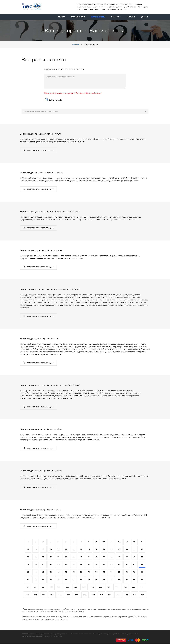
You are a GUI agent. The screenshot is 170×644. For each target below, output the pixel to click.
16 (142, 542)
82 (36, 580)
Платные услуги (78, 17)
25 (89, 550)
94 (127, 580)
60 (112, 565)
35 (43, 557)
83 (43, 580)
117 (68, 595)
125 (135, 595)
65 (28, 572)
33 (28, 557)
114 (44, 595)
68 (51, 572)
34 (36, 557)
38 (66, 557)
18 (36, 550)
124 (126, 595)
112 (27, 595)
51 (43, 565)
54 (66, 565)
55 (74, 565)
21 (58, 550)
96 (142, 580)
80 (142, 572)
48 (142, 557)
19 (43, 550)
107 (109, 587)
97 (28, 587)
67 (43, 572)
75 (104, 572)
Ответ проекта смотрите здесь (38, 150)
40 (81, 557)
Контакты (131, 17)
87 (74, 580)
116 (60, 595)
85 (58, 580)
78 (127, 572)
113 (35, 595)
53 (58, 565)
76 (112, 572)
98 (35, 587)
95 (134, 580)
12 (112, 542)
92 (112, 580)
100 (51, 587)
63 (134, 565)
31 (134, 550)
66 (36, 572)
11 (104, 542)
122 (110, 595)
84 (51, 580)
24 (81, 550)
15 (134, 542)
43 (104, 557)
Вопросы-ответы (98, 17)
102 (67, 587)
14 (127, 542)
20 (51, 550)
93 (119, 580)
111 (142, 587)
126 (143, 595)
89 (89, 580)
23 (74, 550)
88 (81, 580)
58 (96, 565)
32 (142, 550)
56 (81, 565)
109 (125, 587)
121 (101, 595)
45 (119, 557)
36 (51, 557)
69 (58, 572)
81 (28, 580)
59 (104, 565)
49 (28, 565)
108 (117, 587)
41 (89, 557)
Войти (145, 17)
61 (119, 565)
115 (52, 595)
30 (127, 550)
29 (119, 550)
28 (112, 550)
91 (104, 580)
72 (81, 572)
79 (134, 572)
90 (96, 580)
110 (134, 587)
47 (134, 557)
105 (92, 587)
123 (118, 595)
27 (104, 550)
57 (89, 565)
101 (59, 587)
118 (77, 595)
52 (51, 565)
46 (127, 557)
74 (96, 572)
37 (58, 557)
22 (66, 550)
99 (43, 587)
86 (66, 580)
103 (76, 587)
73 (89, 572)
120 (93, 595)
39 (74, 557)
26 (96, 550)
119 (85, 595)
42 (96, 557)
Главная (61, 17)
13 (119, 542)
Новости (115, 17)
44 (112, 557)
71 (74, 572)
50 (36, 565)
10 (96, 542)
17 (28, 550)
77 (119, 572)
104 (84, 587)
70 (66, 572)
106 (101, 587)
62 (127, 565)
